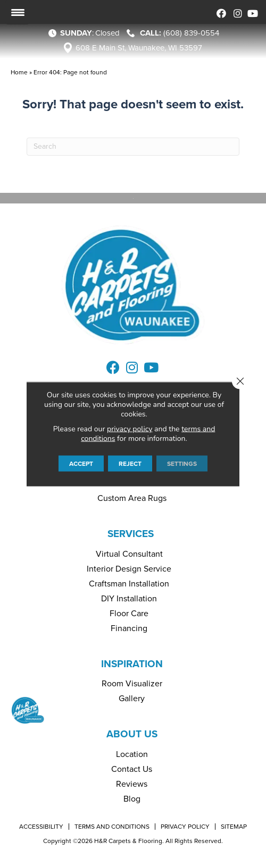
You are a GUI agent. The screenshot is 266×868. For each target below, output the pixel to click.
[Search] (133, 147)
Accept (81, 464)
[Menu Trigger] (18, 12)
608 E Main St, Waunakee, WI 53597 (139, 48)
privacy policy (130, 429)
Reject (130, 464)
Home (19, 72)
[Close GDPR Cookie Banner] (240, 381)
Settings (182, 464)
